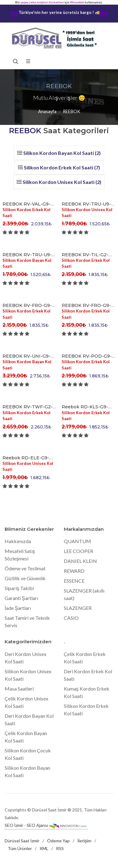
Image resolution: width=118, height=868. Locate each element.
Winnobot (77, 2)
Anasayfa (47, 111)
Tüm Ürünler (20, 848)
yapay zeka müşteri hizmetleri (42, 2)
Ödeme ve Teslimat (25, 568)
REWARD (74, 571)
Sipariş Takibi (19, 588)
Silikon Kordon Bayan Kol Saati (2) (62, 153)
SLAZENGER (78, 608)
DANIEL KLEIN (80, 561)
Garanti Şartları (21, 598)
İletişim (84, 841)
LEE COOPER (79, 551)
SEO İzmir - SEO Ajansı (46, 826)
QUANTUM (77, 541)
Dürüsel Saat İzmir (22, 841)
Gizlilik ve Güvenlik (25, 578)
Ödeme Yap (58, 841)
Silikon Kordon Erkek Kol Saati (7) (62, 167)
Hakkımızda (18, 541)
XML (44, 848)
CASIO (71, 618)
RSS (60, 848)
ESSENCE (74, 581)
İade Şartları (18, 608)
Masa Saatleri (19, 689)
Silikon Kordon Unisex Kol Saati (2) (62, 182)
